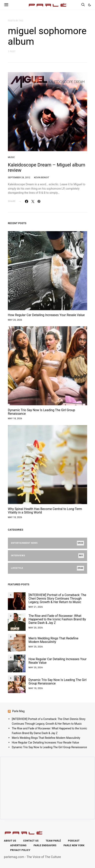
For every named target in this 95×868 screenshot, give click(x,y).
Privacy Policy (20, 850)
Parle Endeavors (45, 845)
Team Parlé (53, 841)
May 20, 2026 (15, 320)
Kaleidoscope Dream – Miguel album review (47, 168)
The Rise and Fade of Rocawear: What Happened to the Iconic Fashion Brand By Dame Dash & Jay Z (57, 619)
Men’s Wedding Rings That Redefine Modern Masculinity (53, 640)
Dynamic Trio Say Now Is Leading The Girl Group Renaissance (42, 412)
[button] (89, 5)
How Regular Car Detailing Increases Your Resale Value (46, 315)
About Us (10, 841)
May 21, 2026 (36, 607)
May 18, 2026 (15, 419)
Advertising (18, 845)
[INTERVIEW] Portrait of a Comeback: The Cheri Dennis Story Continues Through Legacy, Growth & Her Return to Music (57, 599)
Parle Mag (18, 711)
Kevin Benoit (42, 178)
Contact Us (31, 841)
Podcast (74, 841)
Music (11, 157)
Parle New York (74, 845)
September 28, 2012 (19, 178)
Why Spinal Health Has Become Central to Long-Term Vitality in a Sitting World (45, 511)
